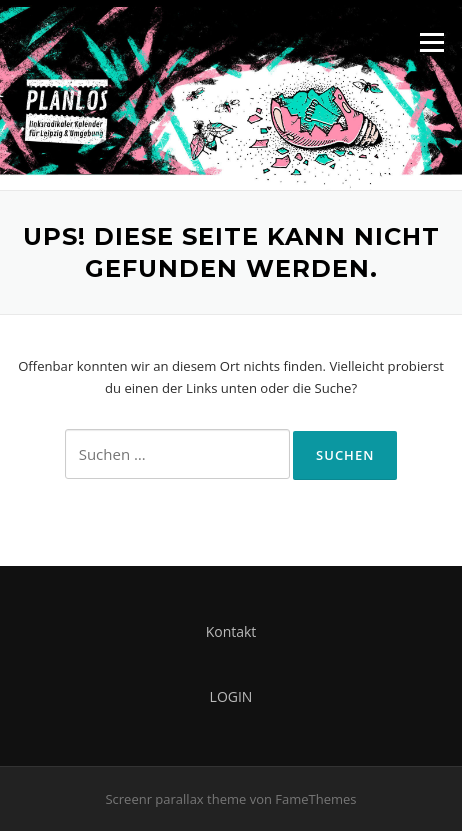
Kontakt (231, 631)
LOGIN (231, 696)
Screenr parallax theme (175, 799)
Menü (431, 42)
